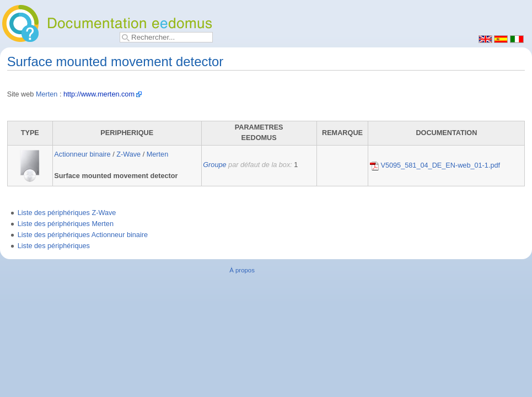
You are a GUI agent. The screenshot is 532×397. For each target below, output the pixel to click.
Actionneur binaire (82, 154)
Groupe (214, 165)
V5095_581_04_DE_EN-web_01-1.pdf (435, 165)
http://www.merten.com (99, 94)
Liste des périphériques (54, 246)
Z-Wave (128, 154)
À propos (242, 270)
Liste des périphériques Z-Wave (67, 213)
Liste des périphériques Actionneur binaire (83, 235)
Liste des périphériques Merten (66, 224)
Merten (47, 94)
